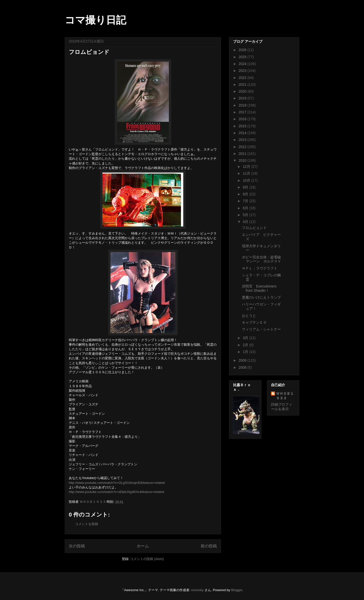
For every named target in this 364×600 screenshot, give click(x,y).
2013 (243, 140)
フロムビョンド (254, 228)
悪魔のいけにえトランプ (261, 297)
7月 (246, 201)
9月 (246, 187)
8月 (246, 194)
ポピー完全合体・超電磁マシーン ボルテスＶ (261, 259)
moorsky (197, 590)
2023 (243, 71)
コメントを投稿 (87, 524)
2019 (243, 98)
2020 (243, 91)
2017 (243, 112)
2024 (243, 64)
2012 (243, 147)
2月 (246, 345)
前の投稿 (209, 546)
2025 (243, 57)
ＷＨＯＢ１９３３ (285, 396)
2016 (243, 119)
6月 (246, 208)
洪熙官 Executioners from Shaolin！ (259, 288)
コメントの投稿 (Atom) (147, 559)
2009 (243, 360)
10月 (247, 180)
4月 (246, 222)
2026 (243, 50)
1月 (246, 352)
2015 (243, 126)
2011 (243, 154)
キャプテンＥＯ (254, 322)
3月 (246, 338)
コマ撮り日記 (95, 20)
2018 (243, 105)
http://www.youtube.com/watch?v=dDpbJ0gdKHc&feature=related (116, 492)
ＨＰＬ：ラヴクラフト (260, 268)
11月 (247, 173)
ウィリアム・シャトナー (261, 329)
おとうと (249, 316)
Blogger (237, 590)
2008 (243, 367)
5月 (246, 215)
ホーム (143, 546)
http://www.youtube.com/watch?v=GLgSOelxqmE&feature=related (117, 483)
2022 (243, 78)
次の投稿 (77, 546)
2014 (243, 133)
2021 (243, 85)
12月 (247, 167)
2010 (243, 160)
